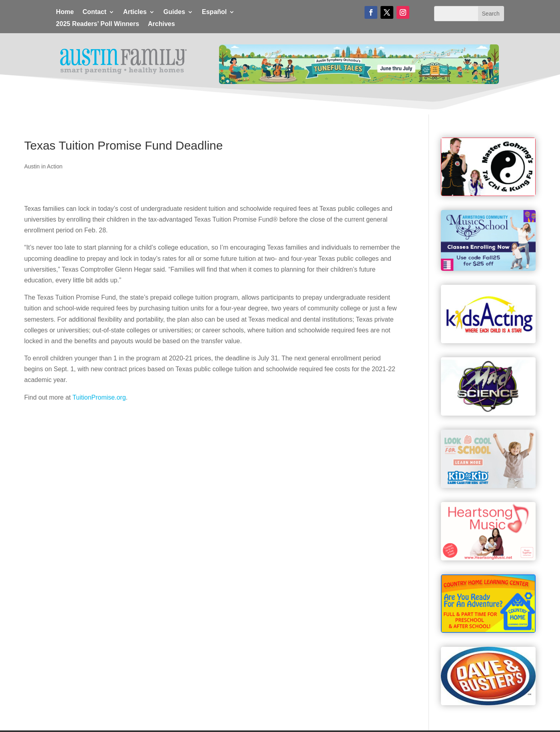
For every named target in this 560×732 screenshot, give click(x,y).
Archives (161, 24)
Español (214, 12)
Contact (95, 12)
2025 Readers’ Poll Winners (98, 24)
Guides (174, 12)
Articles (135, 12)
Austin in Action (44, 166)
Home (65, 12)
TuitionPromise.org (99, 397)
